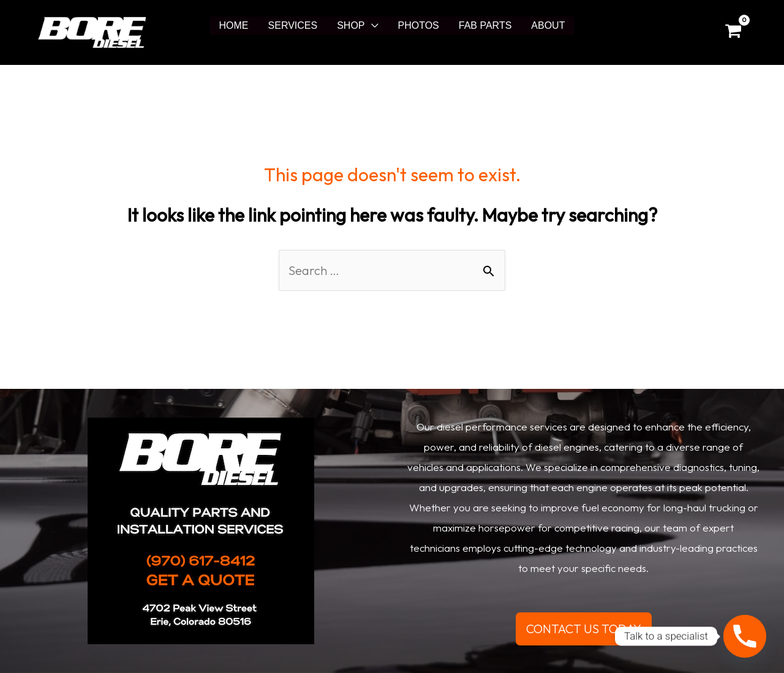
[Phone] (745, 636)
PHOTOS (419, 25)
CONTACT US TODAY (584, 629)
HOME (234, 25)
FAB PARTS (485, 25)
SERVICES (293, 25)
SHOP (351, 25)
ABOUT (548, 25)
